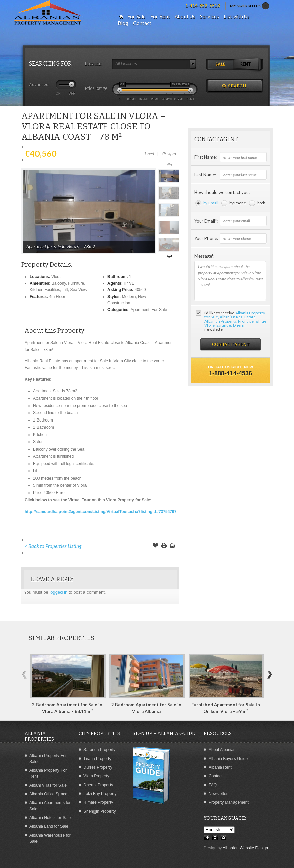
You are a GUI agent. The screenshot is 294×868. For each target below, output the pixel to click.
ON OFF (65, 93)
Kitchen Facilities (45, 290)
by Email (211, 203)
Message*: (204, 256)
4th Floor (57, 297)
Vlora (56, 277)
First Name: (205, 157)
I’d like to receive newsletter (235, 321)
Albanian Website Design (245, 848)
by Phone (238, 203)
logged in (58, 592)
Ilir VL (129, 283)
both (261, 203)
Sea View (78, 290)
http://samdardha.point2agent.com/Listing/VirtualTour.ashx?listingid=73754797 (101, 512)
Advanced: (39, 85)
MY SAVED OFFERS (250, 6)
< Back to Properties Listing (53, 546)
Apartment (140, 310)
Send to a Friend (172, 546)
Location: (94, 64)
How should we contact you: (222, 192)
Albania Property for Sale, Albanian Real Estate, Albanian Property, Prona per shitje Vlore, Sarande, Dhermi (235, 319)
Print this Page (164, 546)
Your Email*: (206, 221)
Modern (129, 297)
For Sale (159, 310)
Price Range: (97, 88)
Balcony (59, 283)
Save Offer (155, 546)
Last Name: (205, 175)
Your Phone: (206, 238)
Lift (65, 290)
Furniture (76, 283)
